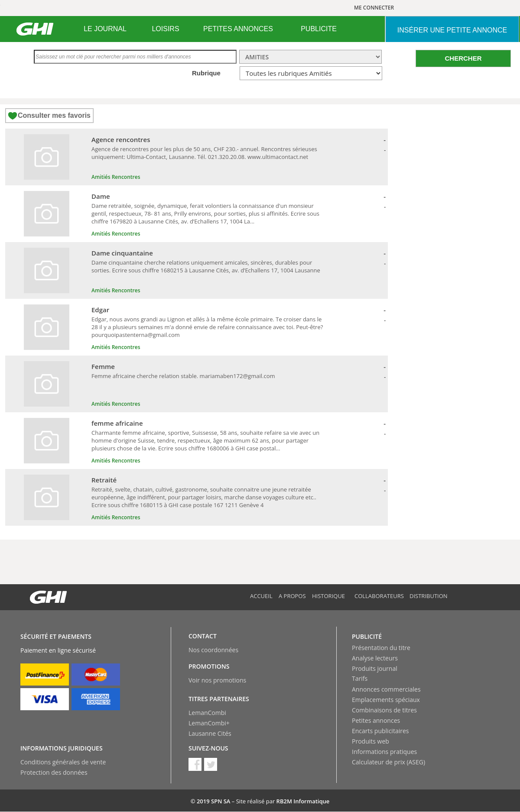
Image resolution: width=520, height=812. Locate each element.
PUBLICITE (319, 29)
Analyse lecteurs (375, 658)
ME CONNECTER (374, 8)
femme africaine (117, 423)
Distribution (429, 596)
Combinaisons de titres (384, 710)
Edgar (100, 310)
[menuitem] (105, 29)
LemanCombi (207, 713)
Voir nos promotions (217, 680)
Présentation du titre (381, 648)
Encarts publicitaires (380, 731)
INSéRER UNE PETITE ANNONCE (452, 30)
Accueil (261, 596)
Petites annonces (376, 720)
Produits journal (375, 668)
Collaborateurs (379, 596)
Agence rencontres (121, 139)
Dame (101, 196)
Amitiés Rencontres (116, 177)
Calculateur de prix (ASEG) (388, 762)
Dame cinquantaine (122, 253)
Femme (103, 366)
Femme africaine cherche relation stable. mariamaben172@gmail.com (183, 376)
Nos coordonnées (213, 650)
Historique (328, 596)
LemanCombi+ (209, 723)
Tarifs (360, 678)
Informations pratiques (384, 752)
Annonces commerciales (386, 689)
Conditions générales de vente (63, 762)
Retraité (104, 480)
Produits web (370, 741)
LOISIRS (165, 29)
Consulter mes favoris (54, 115)
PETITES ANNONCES (238, 29)
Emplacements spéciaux (386, 700)
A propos (292, 596)
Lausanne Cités (210, 733)
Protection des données (54, 772)
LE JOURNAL (105, 29)
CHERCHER (463, 58)
